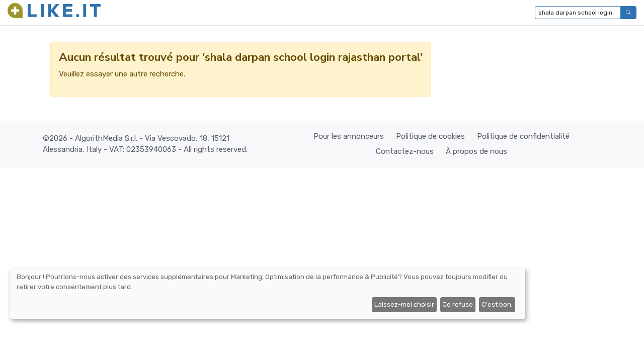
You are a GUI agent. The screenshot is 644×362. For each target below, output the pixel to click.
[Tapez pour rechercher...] (578, 13)
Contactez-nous (405, 151)
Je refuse (458, 304)
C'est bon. (497, 304)
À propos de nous (476, 151)
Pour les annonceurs (349, 136)
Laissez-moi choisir (404, 304)
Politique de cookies (430, 136)
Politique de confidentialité (523, 136)
